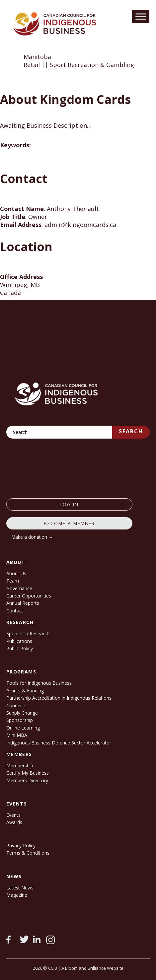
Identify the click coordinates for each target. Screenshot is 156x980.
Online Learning (23, 728)
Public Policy (20, 648)
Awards (14, 822)
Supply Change (22, 713)
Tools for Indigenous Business (39, 683)
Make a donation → (32, 537)
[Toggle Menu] (141, 16)
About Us (16, 573)
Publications (19, 641)
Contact (15, 611)
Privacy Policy (21, 845)
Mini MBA (17, 735)
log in (69, 504)
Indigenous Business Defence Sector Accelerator (59, 743)
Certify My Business (28, 773)
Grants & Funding (25, 691)
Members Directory (27, 780)
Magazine (17, 895)
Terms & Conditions (28, 853)
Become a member (69, 523)
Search (131, 431)
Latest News (20, 888)
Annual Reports (23, 603)
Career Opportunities (29, 596)
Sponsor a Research (28, 633)
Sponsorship (20, 720)
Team (13, 581)
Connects (16, 705)
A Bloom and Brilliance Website (92, 968)
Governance (19, 588)
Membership (20, 766)
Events (13, 815)
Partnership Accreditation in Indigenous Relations (59, 698)
